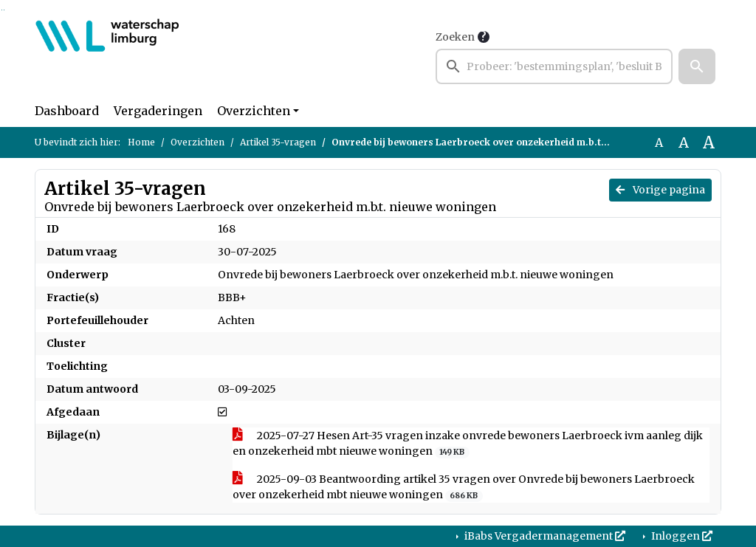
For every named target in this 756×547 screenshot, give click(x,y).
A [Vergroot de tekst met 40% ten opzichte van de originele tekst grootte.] (709, 142)
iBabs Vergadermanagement (544, 536)
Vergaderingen (158, 111)
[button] (697, 66)
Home (141, 142)
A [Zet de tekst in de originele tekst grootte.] (659, 142)
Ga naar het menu (4, 10)
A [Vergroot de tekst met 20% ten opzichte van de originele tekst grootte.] (684, 142)
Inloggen (681, 536)
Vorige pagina (660, 190)
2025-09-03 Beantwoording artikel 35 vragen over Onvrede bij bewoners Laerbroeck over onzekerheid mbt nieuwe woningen (464, 487)
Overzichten (254, 111)
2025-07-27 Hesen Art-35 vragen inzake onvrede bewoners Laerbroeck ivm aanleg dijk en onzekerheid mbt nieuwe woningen (468, 444)
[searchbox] (554, 66)
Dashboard (67, 111)
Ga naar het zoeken (2, 10)
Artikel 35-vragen (278, 142)
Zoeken (455, 37)
